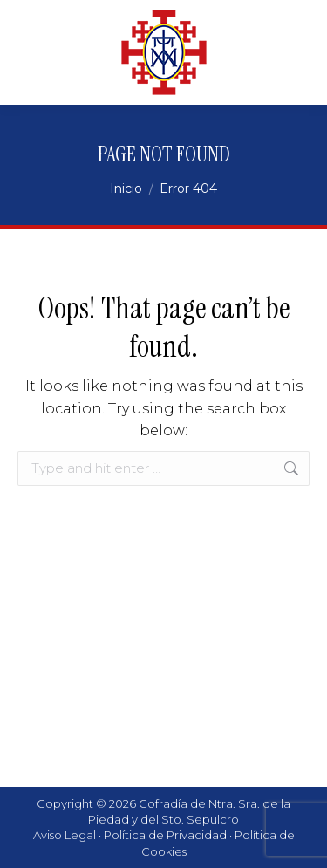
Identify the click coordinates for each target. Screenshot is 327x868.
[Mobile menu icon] (292, 52)
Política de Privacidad (165, 835)
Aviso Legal (65, 835)
